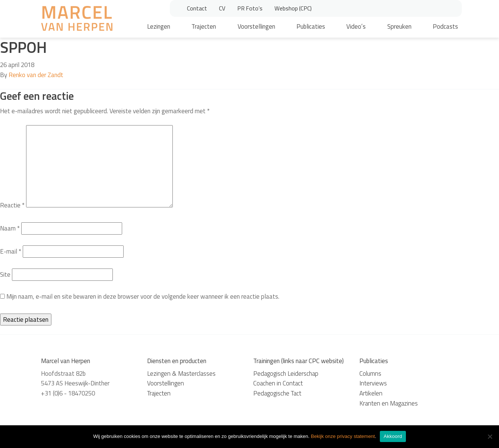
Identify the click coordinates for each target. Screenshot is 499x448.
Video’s (356, 26)
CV (222, 8)
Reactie (12, 205)
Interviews (373, 383)
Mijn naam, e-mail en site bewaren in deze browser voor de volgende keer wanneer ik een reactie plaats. (143, 296)
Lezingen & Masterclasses (181, 374)
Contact (197, 8)
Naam (10, 228)
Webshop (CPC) (293, 8)
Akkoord (393, 436)
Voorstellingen (256, 26)
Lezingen (159, 26)
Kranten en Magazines (389, 403)
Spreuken (399, 26)
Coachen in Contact (278, 383)
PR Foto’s (250, 8)
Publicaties (311, 26)
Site (5, 274)
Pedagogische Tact (277, 393)
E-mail (11, 251)
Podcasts (445, 26)
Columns (370, 374)
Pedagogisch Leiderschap (286, 374)
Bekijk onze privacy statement (343, 436)
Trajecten (204, 26)
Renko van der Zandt (36, 75)
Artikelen (371, 393)
